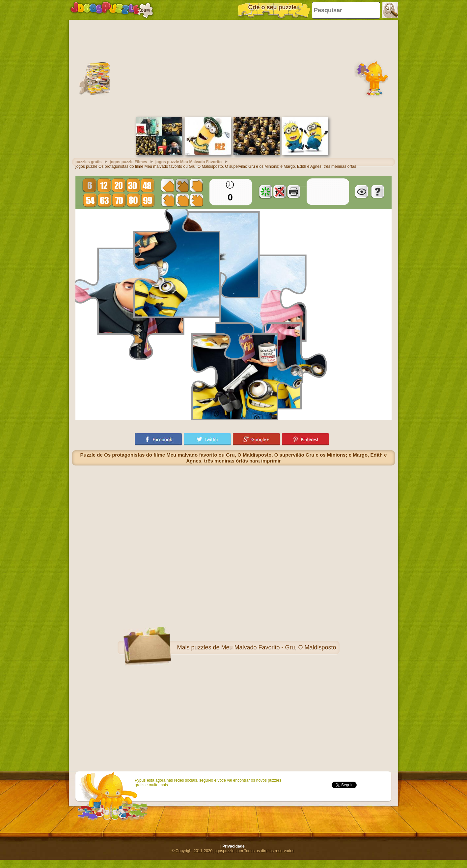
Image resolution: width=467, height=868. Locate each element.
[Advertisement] (233, 68)
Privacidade (233, 846)
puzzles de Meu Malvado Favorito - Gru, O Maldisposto (263, 647)
